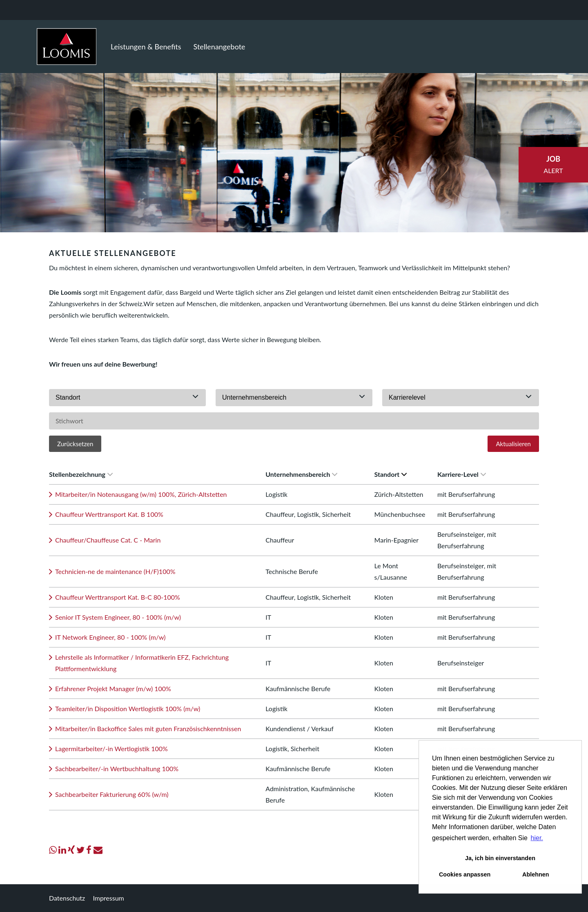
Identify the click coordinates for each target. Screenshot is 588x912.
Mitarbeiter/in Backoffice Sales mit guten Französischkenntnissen (148, 728)
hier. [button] (537, 838)
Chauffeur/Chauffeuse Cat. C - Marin (108, 540)
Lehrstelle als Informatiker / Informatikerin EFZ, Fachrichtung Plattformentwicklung (142, 663)
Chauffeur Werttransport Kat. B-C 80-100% (118, 597)
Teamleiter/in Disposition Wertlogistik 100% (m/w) (128, 708)
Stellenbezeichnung (81, 474)
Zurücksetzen (75, 444)
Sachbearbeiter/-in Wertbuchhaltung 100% (117, 769)
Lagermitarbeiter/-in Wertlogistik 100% (111, 749)
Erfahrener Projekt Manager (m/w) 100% (113, 688)
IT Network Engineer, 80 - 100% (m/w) (110, 637)
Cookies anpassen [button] (465, 874)
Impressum (108, 898)
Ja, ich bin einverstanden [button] (500, 858)
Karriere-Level (462, 474)
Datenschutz (67, 898)
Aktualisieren (513, 444)
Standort (391, 474)
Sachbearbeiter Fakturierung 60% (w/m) (112, 794)
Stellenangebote (219, 47)
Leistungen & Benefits (146, 47)
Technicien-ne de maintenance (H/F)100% (115, 571)
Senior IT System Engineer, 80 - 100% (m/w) (118, 617)
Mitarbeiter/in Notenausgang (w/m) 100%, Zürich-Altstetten (141, 494)
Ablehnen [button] (536, 874)
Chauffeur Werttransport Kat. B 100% (109, 514)
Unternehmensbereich (301, 474)
